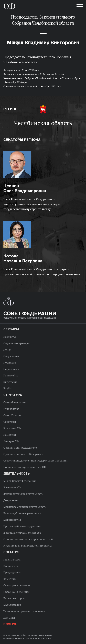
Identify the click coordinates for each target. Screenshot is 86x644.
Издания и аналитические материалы (28, 546)
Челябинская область (43, 123)
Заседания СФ (12, 487)
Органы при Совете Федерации (23, 454)
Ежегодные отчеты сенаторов (22, 533)
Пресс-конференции (16, 592)
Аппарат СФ (11, 441)
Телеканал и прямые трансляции (24, 611)
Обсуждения (11, 356)
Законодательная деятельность (23, 494)
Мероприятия (12, 520)
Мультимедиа (12, 605)
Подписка (10, 362)
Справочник (11, 369)
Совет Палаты (12, 415)
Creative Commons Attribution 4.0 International (28, 639)
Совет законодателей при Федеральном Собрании (35, 460)
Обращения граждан (17, 343)
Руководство (11, 409)
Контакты (10, 337)
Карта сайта (11, 375)
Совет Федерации (15, 402)
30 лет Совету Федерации (20, 481)
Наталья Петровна (23, 258)
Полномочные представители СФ (25, 467)
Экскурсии (10, 382)
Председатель (12, 572)
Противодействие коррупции (22, 526)
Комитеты (10, 579)
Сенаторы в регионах (17, 585)
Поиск (7, 350)
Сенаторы (10, 422)
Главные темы (12, 559)
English (8, 388)
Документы (11, 500)
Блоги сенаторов (14, 598)
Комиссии (10, 435)
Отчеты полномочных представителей (28, 539)
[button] (79, 7)
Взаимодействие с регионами (22, 513)
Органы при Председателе (20, 448)
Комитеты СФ (12, 428)
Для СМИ (9, 618)
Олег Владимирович (25, 188)
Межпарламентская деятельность (25, 507)
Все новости (11, 566)
